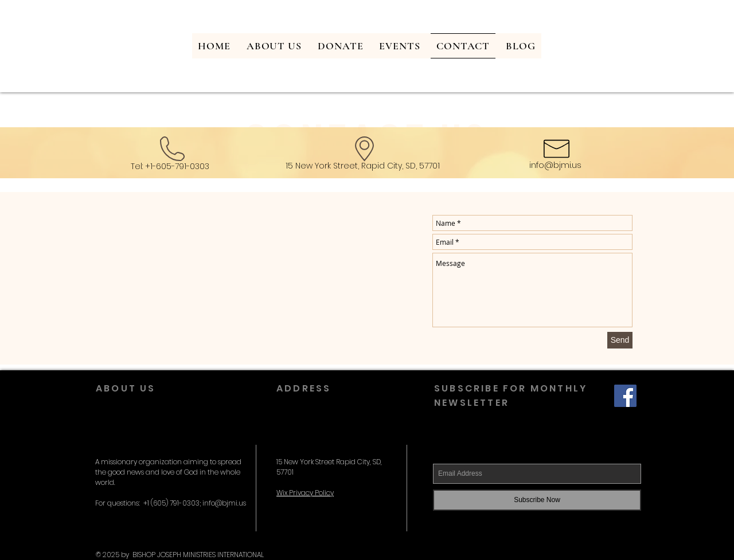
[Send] (620, 340)
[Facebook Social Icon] (625, 396)
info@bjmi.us (555, 165)
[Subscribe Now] (537, 500)
